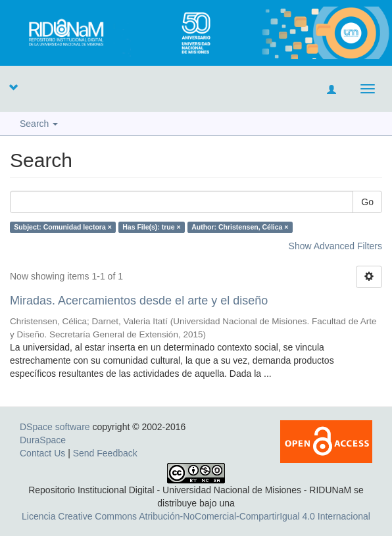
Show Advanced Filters (335, 246)
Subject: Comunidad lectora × (62, 227)
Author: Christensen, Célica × (240, 227)
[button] (13, 87)
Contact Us (42, 453)
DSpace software (55, 427)
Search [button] (39, 124)
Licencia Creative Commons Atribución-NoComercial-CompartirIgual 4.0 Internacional (196, 516)
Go (367, 202)
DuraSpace (43, 440)
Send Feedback (105, 453)
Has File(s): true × (151, 227)
